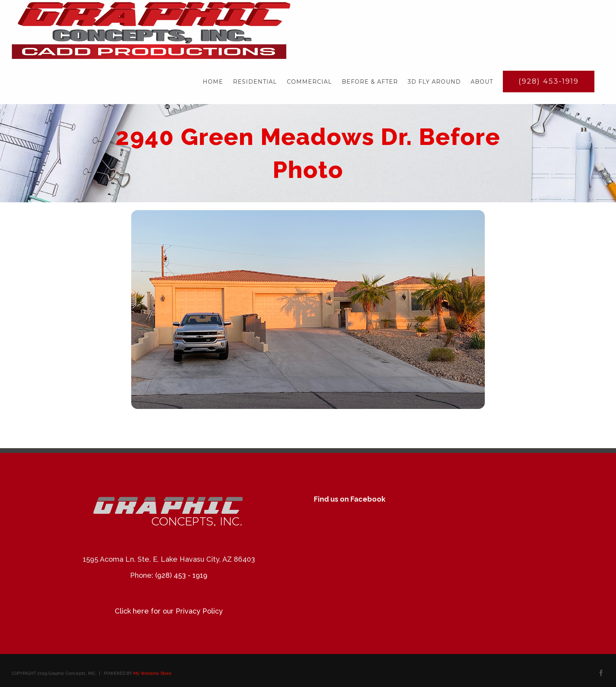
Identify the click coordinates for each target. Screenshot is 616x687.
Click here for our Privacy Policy (169, 611)
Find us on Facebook (350, 499)
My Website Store (152, 673)
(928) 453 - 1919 (181, 575)
